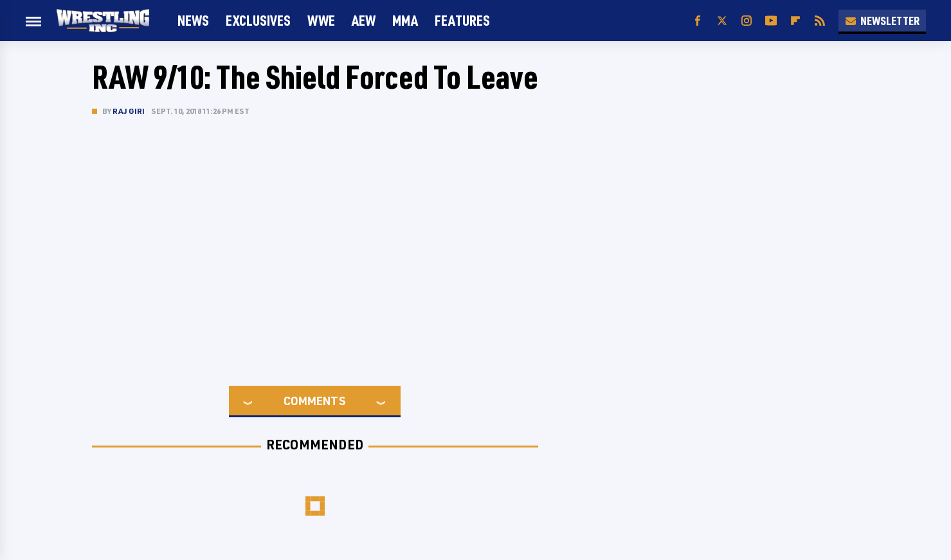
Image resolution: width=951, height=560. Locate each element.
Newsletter (882, 21)
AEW (364, 20)
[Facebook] (698, 21)
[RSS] (820, 21)
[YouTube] (771, 21)
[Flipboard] (795, 21)
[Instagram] (747, 21)
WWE (321, 20)
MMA (405, 20)
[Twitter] (722, 21)
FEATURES (462, 20)
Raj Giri (129, 111)
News (193, 20)
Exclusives (258, 20)
